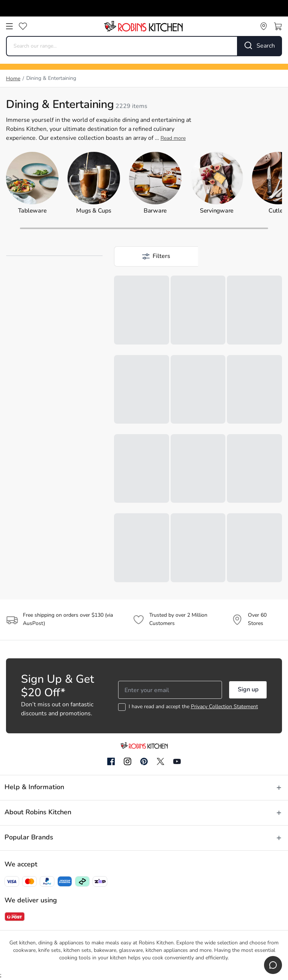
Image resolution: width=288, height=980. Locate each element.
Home (13, 79)
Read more (173, 139)
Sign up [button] (248, 690)
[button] (156, 256)
